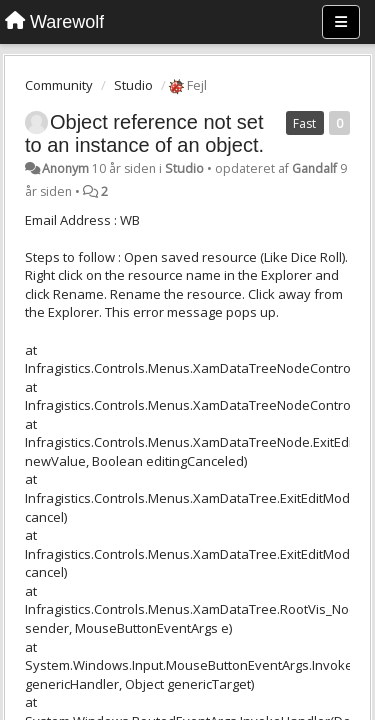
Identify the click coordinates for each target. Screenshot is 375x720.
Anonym (65, 168)
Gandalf (314, 168)
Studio (133, 85)
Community (59, 85)
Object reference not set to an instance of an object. (144, 133)
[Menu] (341, 22)
